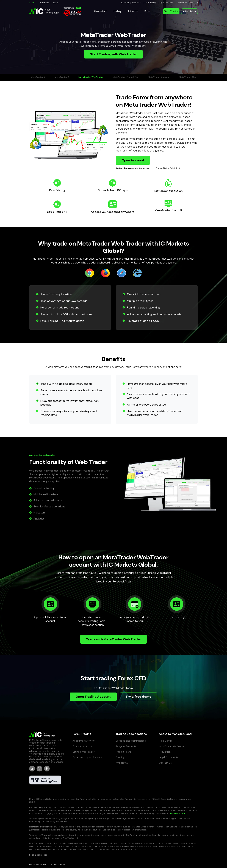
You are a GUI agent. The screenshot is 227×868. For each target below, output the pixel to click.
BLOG (56, 3)
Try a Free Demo (167, 3)
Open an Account (83, 746)
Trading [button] (117, 11)
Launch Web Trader (84, 752)
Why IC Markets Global (172, 746)
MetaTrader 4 (38, 77)
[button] (194, 3)
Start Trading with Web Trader (113, 54)
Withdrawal (122, 763)
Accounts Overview (84, 741)
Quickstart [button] (101, 11)
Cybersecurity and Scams (87, 757)
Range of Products (126, 746)
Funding (120, 757)
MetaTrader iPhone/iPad (126, 77)
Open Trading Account (93, 697)
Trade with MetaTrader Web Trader (114, 639)
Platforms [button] (132, 11)
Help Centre (166, 741)
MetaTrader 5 (62, 77)
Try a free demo (138, 697)
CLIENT (32, 3)
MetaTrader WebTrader (91, 77)
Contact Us (182, 3)
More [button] (147, 11)
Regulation (165, 752)
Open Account (133, 160)
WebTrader (137, 3)
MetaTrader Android (159, 77)
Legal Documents (169, 757)
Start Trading (150, 3)
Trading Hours (123, 752)
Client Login (190, 11)
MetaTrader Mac (188, 77)
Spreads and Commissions (131, 741)
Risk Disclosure (177, 814)
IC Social (125, 3)
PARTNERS (44, 3)
